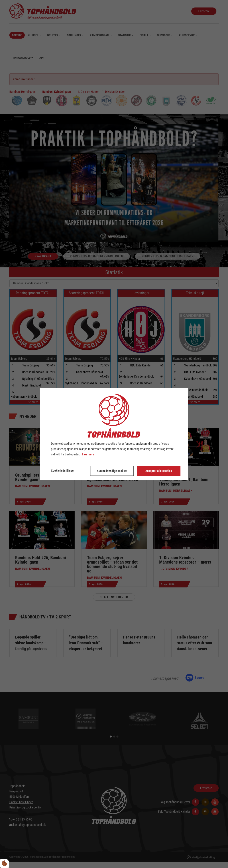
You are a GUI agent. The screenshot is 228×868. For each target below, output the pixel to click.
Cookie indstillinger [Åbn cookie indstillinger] (63, 471)
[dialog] (114, 434)
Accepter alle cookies (159, 471)
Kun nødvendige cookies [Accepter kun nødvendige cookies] (112, 471)
